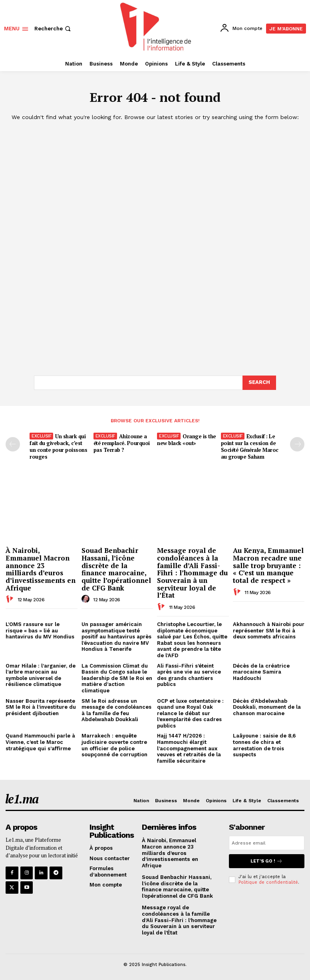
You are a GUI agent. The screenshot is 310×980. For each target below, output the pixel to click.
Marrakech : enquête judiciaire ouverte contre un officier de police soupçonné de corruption (114, 745)
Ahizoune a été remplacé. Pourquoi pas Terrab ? (122, 443)
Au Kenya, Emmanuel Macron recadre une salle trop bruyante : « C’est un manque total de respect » (268, 565)
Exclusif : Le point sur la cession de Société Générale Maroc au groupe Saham (250, 446)
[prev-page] (13, 444)
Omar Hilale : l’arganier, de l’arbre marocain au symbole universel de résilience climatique (41, 675)
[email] (267, 843)
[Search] (259, 383)
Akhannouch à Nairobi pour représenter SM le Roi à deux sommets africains (269, 630)
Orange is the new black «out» (187, 439)
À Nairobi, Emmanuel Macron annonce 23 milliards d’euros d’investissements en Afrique (41, 569)
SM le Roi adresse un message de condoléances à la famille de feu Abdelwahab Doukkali (116, 710)
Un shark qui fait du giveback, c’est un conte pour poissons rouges (58, 446)
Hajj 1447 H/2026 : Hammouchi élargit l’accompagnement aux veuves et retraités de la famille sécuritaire (189, 748)
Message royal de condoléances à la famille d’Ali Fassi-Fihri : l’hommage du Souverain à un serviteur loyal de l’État (192, 573)
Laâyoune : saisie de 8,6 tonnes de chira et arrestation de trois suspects (264, 745)
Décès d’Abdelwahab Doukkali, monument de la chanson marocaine (267, 707)
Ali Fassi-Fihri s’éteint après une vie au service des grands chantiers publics (189, 675)
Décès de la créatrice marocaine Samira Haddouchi (261, 672)
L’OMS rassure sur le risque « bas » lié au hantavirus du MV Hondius (40, 630)
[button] (53, 29)
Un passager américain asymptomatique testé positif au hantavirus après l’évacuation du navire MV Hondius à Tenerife (116, 636)
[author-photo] (11, 599)
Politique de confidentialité (268, 882)
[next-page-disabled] (297, 444)
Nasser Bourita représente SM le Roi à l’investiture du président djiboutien (41, 707)
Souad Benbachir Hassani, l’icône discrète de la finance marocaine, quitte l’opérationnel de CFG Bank (116, 569)
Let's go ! (266, 861)
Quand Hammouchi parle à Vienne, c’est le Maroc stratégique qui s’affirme (40, 742)
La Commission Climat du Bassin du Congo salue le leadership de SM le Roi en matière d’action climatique (117, 678)
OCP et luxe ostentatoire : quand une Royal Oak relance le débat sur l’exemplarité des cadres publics (190, 713)
